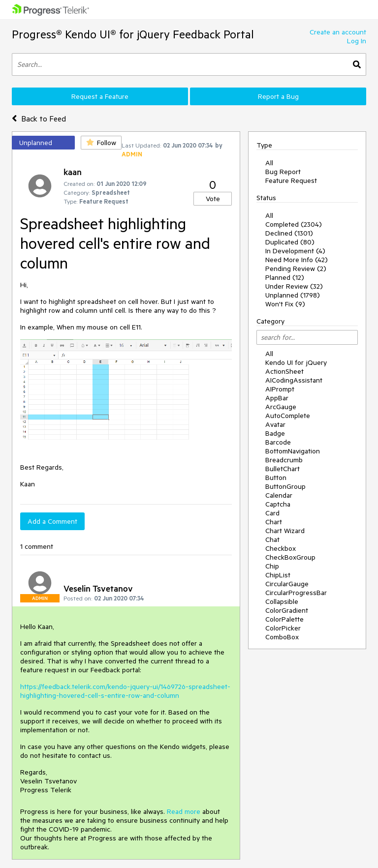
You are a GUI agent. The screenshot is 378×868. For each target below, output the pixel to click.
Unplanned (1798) (293, 295)
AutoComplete (288, 416)
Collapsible (282, 601)
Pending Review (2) (296, 269)
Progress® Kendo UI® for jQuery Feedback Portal (133, 34)
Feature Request (291, 180)
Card (272, 513)
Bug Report (283, 172)
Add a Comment (52, 521)
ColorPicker (283, 628)
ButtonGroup (285, 486)
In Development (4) (295, 251)
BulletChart (283, 469)
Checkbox (281, 548)
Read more (184, 811)
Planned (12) (285, 277)
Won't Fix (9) (285, 304)
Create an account (338, 32)
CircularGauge (287, 584)
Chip (272, 566)
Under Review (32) (294, 286)
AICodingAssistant (294, 380)
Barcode (278, 442)
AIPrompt (280, 389)
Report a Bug (278, 96)
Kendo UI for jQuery (296, 362)
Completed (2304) (294, 224)
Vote (213, 199)
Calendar (279, 495)
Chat (272, 539)
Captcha (278, 504)
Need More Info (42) (297, 260)
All (269, 163)
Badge (275, 433)
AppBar (277, 398)
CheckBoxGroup (290, 557)
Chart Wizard (285, 531)
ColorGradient (287, 610)
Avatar (275, 424)
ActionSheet (284, 371)
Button (276, 478)
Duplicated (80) (290, 242)
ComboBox (282, 637)
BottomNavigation (293, 451)
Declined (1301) (289, 233)
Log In (357, 41)
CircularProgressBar (296, 593)
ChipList (278, 575)
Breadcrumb (284, 460)
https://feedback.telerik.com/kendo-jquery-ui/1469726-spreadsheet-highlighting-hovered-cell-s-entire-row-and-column (125, 691)
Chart (274, 522)
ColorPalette (284, 619)
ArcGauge (281, 407)
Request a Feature (100, 96)
